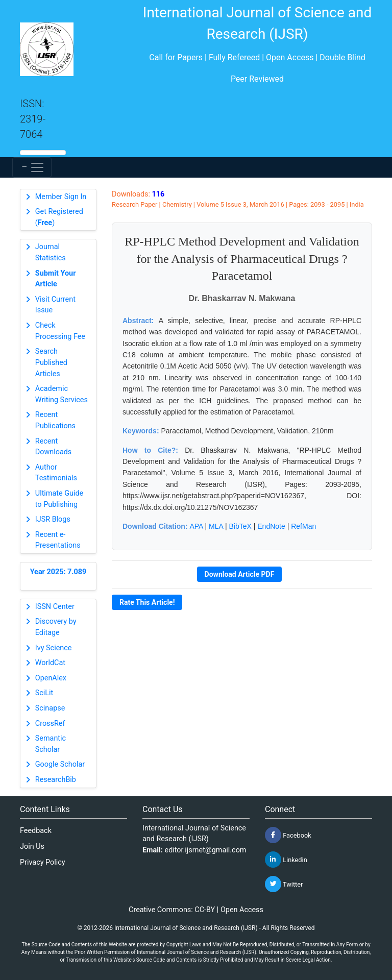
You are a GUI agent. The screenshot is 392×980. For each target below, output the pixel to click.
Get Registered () (59, 217)
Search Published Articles (51, 362)
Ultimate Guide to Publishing (59, 499)
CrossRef (50, 724)
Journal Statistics (51, 252)
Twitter (284, 884)
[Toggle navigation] (32, 167)
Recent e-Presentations (58, 540)
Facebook (288, 835)
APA (196, 526)
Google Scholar (60, 764)
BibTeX (240, 526)
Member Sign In (61, 197)
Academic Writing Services (62, 394)
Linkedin (286, 860)
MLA (216, 526)
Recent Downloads (54, 447)
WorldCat (50, 663)
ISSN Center (55, 607)
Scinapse (50, 708)
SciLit (44, 693)
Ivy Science (54, 648)
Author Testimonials (56, 473)
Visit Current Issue (55, 305)
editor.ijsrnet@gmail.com (206, 850)
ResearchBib (56, 780)
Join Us (32, 847)
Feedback (36, 831)
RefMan (303, 526)
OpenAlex (51, 678)
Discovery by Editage (56, 627)
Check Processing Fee (60, 331)
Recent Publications (55, 420)
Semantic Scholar (51, 744)
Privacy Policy (43, 862)
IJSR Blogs (53, 519)
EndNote (271, 526)
